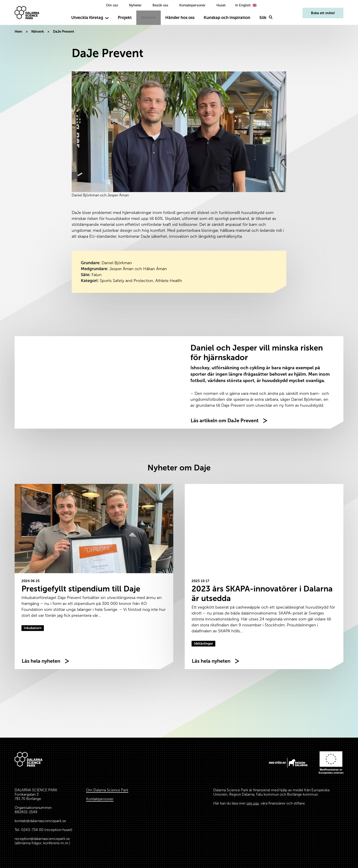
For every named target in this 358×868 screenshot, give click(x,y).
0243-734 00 (32, 830)
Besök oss (160, 5)
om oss (253, 803)
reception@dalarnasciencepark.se (42, 839)
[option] (247, 5)
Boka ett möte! (323, 13)
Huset (221, 5)
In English (247, 5)
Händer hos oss (180, 18)
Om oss (112, 5)
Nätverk (149, 18)
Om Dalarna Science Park (107, 790)
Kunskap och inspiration (227, 18)
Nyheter (135, 5)
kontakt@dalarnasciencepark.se (40, 821)
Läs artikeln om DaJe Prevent (225, 421)
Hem (18, 32)
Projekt (125, 18)
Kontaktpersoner (192, 5)
